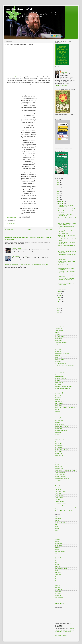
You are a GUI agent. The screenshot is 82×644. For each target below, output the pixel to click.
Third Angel (58, 494)
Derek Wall (64, 72)
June (60, 295)
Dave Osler (58, 346)
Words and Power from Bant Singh (64, 511)
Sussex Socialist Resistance (62, 478)
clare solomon (59, 534)
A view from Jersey (60, 323)
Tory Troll (58, 499)
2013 (58, 195)
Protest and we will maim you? (65, 249)
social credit (58, 591)
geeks (57, 553)
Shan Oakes (58, 459)
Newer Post (9, 230)
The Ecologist (59, 486)
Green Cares (58, 367)
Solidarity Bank (59, 469)
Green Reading (59, 375)
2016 (58, 189)
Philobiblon (58, 434)
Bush (57, 530)
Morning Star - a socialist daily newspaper (65, 407)
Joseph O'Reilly (59, 392)
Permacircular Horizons (61, 430)
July (59, 293)
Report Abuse (60, 603)
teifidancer (58, 482)
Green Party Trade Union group (63, 373)
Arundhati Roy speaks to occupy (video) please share (66, 227)
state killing (58, 593)
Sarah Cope (58, 457)
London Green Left (60, 402)
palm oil (57, 576)
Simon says (58, 463)
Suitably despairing (60, 474)
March (60, 302)
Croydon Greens (59, 344)
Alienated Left (59, 329)
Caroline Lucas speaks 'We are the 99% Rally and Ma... (67, 272)
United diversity (59, 505)
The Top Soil (58, 490)
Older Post (48, 230)
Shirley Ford (58, 461)
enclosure (58, 547)
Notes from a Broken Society (62, 413)
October (60, 287)
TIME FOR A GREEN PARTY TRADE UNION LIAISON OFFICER (67, 218)
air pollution (58, 519)
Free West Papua (60, 359)
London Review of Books (61, 568)
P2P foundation (59, 421)
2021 (58, 181)
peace (57, 578)
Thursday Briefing (60, 495)
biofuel (57, 528)
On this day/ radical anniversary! (63, 417)
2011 (58, 200)
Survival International (60, 476)
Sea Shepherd (59, 590)
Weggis (57, 509)
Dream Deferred (59, 350)
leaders (57, 565)
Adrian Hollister (59, 325)
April (60, 300)
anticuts (57, 333)
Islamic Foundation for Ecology (63, 388)
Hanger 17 (58, 381)
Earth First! (58, 352)
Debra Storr (58, 348)
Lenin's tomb (58, 398)
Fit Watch (58, 356)
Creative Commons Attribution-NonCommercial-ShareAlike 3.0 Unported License (65, 630)
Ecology (57, 542)
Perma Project (59, 428)
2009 (58, 311)
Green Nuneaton (59, 371)
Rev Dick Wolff (59, 444)
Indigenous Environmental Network (64, 386)
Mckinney (58, 570)
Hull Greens (58, 384)
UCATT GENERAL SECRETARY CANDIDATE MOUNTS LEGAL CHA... (66, 280)
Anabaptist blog (59, 331)
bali (56, 524)
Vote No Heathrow (16, 248)
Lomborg (58, 566)
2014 (58, 193)
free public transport (60, 551)
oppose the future (60, 419)
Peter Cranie (58, 432)
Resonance (58, 442)
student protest (59, 597)
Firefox (57, 549)
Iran (56, 561)
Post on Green (59, 436)
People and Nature (60, 425)
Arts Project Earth (60, 336)
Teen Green (58, 480)
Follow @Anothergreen (61, 635)
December (61, 201)
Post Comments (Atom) (18, 233)
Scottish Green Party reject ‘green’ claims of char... (66, 284)
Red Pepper (58, 438)
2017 (58, 187)
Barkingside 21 (59, 338)
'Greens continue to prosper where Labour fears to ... (66, 262)
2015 (58, 191)
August (60, 291)
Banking (57, 526)
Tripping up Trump (60, 501)
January (60, 306)
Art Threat (58, 334)
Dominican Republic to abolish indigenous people (65, 206)
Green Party (58, 555)
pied (56, 582)
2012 (58, 197)
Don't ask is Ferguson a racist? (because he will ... (66, 215)
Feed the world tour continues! (65, 221)
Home (29, 230)
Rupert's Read (59, 453)
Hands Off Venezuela (60, 379)
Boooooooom (59, 340)
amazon (57, 521)
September (61, 289)
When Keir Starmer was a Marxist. (20, 256)
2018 (58, 185)
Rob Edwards (59, 448)
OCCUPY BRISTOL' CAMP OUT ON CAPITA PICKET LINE (67, 224)
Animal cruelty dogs (60, 522)
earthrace (58, 540)
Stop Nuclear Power (60, 472)
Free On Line (59, 358)
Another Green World (20, 9)
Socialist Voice (59, 467)
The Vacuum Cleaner (60, 492)
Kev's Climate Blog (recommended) (64, 394)
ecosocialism (58, 545)
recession (58, 588)
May (60, 298)
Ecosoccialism (59, 544)
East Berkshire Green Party (62, 354)
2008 (58, 313)
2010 (58, 309)
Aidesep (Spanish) (60, 327)
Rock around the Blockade (62, 449)
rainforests (58, 586)
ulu (56, 599)
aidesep (57, 517)
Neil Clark (58, 409)
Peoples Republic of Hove (62, 426)
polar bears (58, 584)
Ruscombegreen (59, 455)
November (61, 203)
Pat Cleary (58, 423)
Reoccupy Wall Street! (63, 233)
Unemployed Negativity (61, 503)
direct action (58, 538)
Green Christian (59, 369)
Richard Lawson (59, 446)
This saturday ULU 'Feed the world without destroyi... (66, 246)
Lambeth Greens (59, 396)
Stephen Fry (58, 595)
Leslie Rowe (58, 400)
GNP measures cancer (61, 363)
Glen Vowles (58, 361)
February (61, 304)
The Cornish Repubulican (61, 484)
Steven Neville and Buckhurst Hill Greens (65, 471)
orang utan (58, 574)
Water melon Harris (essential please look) (66, 507)
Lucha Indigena (59, 403)
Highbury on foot (59, 382)
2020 (58, 183)
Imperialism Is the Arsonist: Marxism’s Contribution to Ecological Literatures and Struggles (27, 264)
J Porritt (57, 390)
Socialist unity (59, 465)
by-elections (58, 532)
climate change (59, 536)
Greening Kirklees (60, 377)
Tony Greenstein (59, 497)
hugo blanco (58, 559)
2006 (58, 317)
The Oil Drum (59, 488)
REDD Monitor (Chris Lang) (62, 440)
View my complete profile (61, 85)
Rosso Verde (58, 451)
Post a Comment (11, 223)
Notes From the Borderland (62, 415)
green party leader (60, 557)
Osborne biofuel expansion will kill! (66, 209)
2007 (58, 315)
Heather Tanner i (15, 77)
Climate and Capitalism (61, 342)
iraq (56, 563)
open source (58, 572)
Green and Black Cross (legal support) (65, 365)
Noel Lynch (58, 411)
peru (56, 580)
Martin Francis (59, 405)
